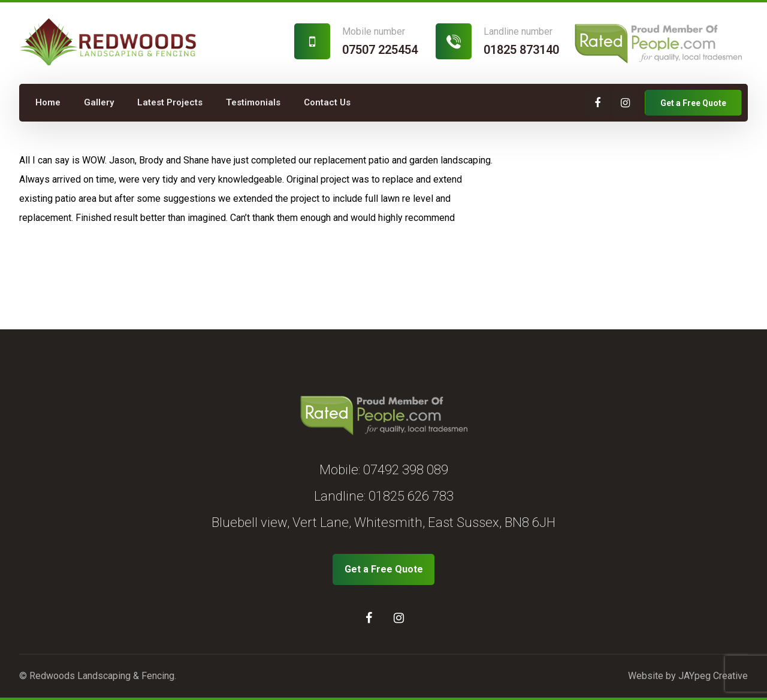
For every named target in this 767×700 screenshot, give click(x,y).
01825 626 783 (411, 496)
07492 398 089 (406, 470)
